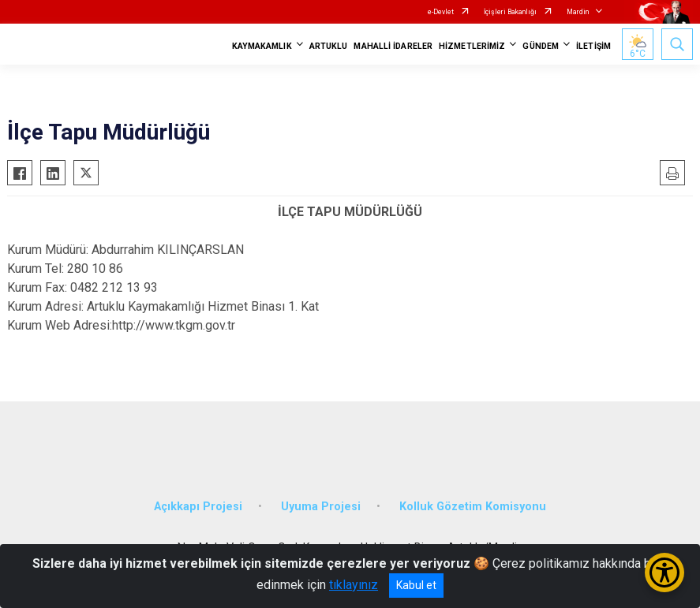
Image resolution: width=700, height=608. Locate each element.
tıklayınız (354, 585)
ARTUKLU (329, 46)
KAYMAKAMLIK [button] (262, 46)
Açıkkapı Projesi (198, 507)
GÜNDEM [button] (541, 46)
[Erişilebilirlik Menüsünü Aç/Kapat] (664, 573)
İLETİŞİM (593, 46)
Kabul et (416, 585)
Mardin (578, 12)
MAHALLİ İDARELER (393, 46)
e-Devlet (441, 12)
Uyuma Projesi (321, 507)
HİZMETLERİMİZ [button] (472, 46)
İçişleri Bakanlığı (510, 12)
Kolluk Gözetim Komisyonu (473, 507)
